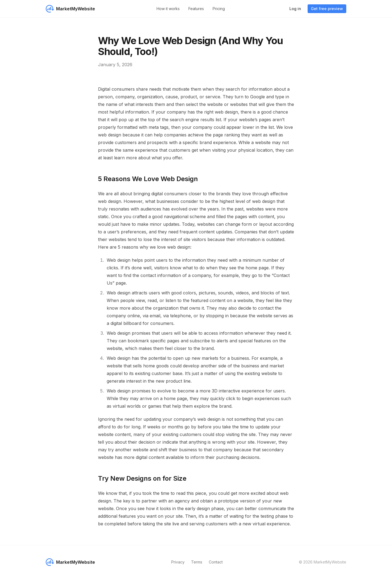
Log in (295, 9)
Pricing (219, 9)
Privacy (178, 562)
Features (196, 9)
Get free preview (327, 9)
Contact (216, 562)
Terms (197, 562)
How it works (168, 9)
